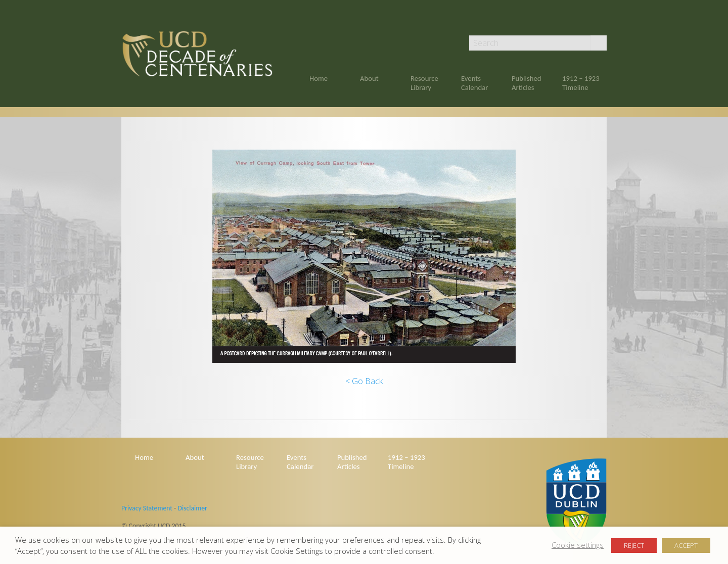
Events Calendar (474, 83)
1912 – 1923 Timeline (581, 83)
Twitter (602, 21)
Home (318, 78)
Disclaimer (192, 508)
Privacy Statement (147, 508)
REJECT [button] (634, 545)
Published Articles (527, 83)
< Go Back (364, 381)
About (369, 78)
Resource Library (424, 83)
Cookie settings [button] (578, 545)
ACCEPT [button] (686, 545)
